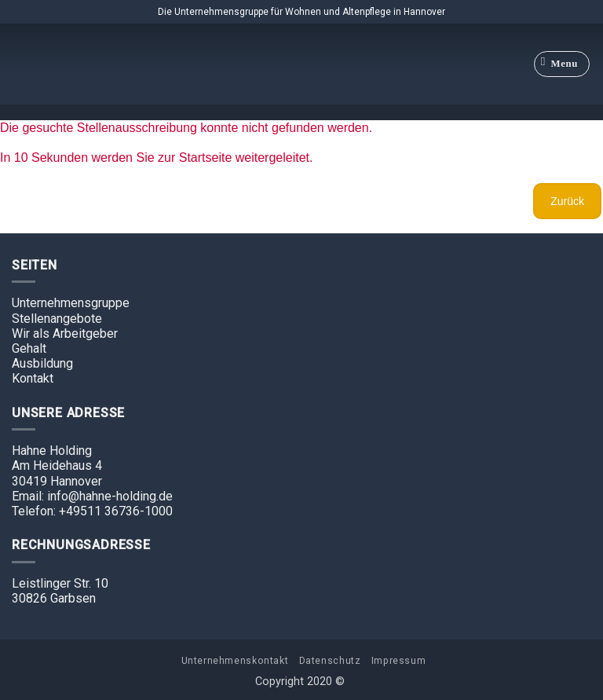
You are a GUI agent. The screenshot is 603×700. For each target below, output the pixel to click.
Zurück (567, 201)
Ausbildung (42, 363)
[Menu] (562, 64)
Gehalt (29, 348)
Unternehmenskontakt (235, 661)
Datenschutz (330, 661)
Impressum (399, 661)
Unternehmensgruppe (71, 303)
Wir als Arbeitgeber (65, 334)
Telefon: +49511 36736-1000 (92, 511)
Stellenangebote (57, 319)
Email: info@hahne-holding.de (92, 496)
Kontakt (33, 378)
